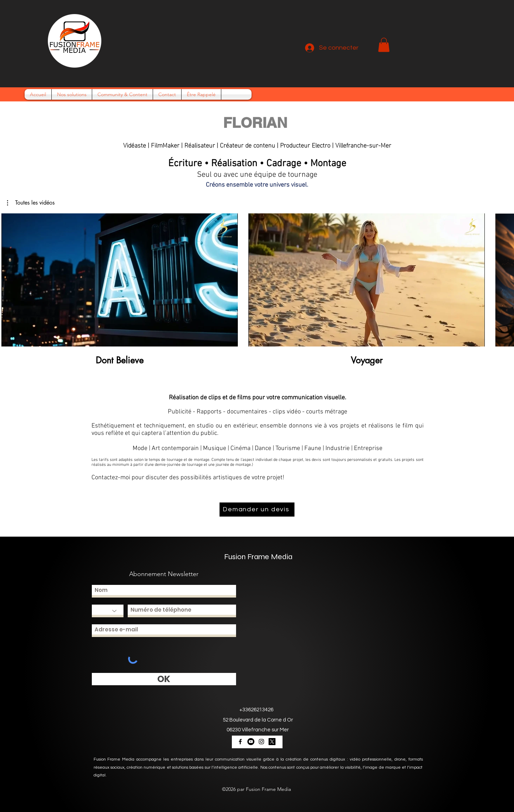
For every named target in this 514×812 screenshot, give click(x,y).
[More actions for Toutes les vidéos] (31, 203)
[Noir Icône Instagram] (261, 742)
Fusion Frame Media (258, 557)
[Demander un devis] (257, 510)
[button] (384, 45)
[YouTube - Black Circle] (251, 742)
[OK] (164, 679)
